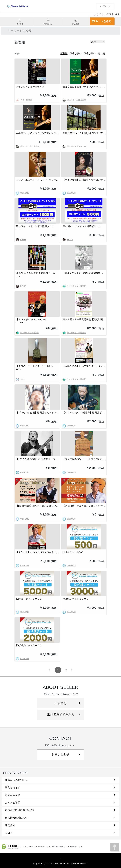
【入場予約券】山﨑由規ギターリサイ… (84, 366)
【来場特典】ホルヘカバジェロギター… (84, 506)
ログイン (105, 6)
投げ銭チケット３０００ (76, 599)
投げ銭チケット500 (73, 552)
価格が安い (76, 53)
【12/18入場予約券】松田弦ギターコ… (37, 459)
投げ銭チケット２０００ (29, 645)
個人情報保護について (60, 818)
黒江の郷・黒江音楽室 (74, 100)
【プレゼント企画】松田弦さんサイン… (37, 413)
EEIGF (21, 240)
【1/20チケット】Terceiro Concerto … (83, 273)
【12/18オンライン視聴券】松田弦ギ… (83, 413)
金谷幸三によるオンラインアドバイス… (84, 87)
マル (20, 379)
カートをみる (103, 21)
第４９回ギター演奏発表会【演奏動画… (84, 319)
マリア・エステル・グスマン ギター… (37, 180)
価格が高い (90, 53)
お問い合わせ (66, 755)
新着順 (64, 53)
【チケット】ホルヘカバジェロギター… (37, 552)
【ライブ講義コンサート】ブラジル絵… (84, 459)
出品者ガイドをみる (64, 715)
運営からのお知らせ (60, 780)
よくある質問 (60, 803)
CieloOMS (22, 193)
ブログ (60, 833)
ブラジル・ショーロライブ (30, 87)
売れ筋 (101, 53)
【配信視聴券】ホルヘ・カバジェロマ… (37, 506)
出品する (67, 703)
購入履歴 (76, 22)
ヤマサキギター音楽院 (74, 286)
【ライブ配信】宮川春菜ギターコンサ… (84, 180)
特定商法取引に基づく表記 (60, 810)
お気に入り (48, 22)
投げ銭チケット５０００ (29, 599)
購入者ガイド (60, 788)
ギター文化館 (24, 100)
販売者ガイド (60, 795)
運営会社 (60, 825)
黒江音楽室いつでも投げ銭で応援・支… (84, 133)
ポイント (20, 22)
